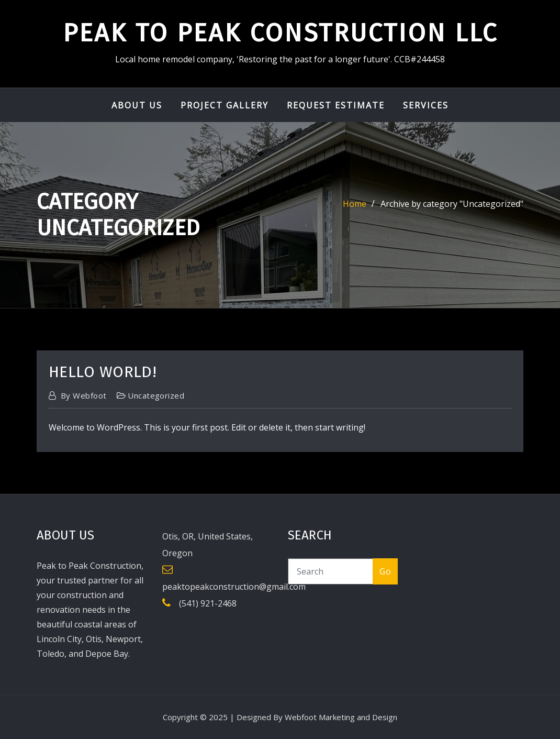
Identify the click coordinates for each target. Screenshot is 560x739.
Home (355, 204)
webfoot (84, 395)
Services (426, 105)
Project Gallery (225, 105)
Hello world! (103, 372)
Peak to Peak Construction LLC (280, 33)
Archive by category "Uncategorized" (452, 204)
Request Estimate (336, 105)
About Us (137, 105)
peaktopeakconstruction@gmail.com (234, 587)
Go (385, 571)
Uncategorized (156, 395)
